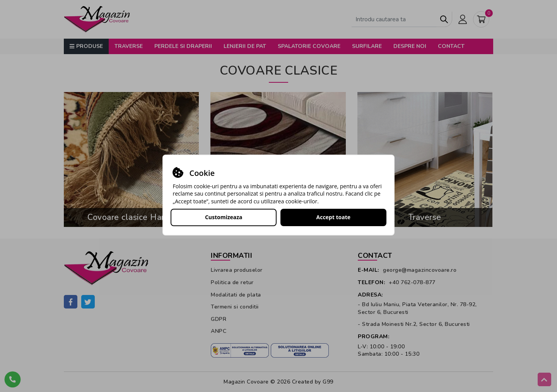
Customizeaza (224, 217)
